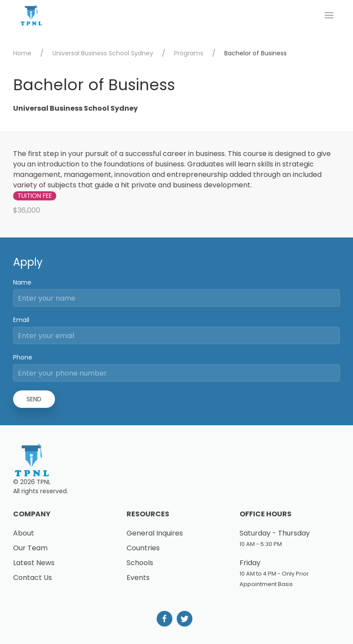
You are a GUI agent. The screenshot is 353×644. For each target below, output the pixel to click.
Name (22, 282)
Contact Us (33, 578)
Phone (23, 357)
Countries (143, 548)
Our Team (30, 548)
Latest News (34, 563)
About (24, 533)
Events (138, 578)
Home (22, 53)
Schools (140, 563)
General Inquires (155, 533)
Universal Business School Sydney (103, 53)
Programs (189, 53)
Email (21, 320)
